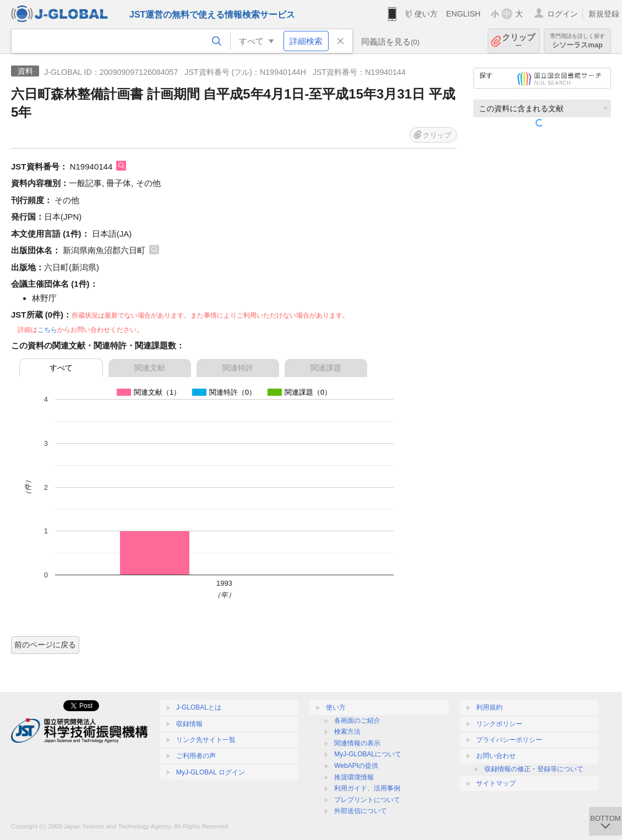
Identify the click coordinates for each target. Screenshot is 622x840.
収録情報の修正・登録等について (534, 769)
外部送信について (361, 811)
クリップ (519, 41)
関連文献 (150, 368)
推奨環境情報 (354, 777)
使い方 (426, 14)
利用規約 (489, 707)
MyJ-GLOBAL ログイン (211, 772)
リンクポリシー (499, 724)
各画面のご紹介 (357, 721)
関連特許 (238, 368)
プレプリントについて (367, 800)
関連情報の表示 (357, 743)
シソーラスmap (577, 41)
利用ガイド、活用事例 (367, 788)
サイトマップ (496, 783)
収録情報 (189, 724)
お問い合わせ (496, 756)
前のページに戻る (45, 645)
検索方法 (347, 732)
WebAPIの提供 (356, 766)
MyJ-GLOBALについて (368, 754)
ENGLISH (463, 14)
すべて (61, 368)
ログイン (563, 14)
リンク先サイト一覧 (206, 740)
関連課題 (326, 368)
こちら (47, 330)
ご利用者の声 (196, 756)
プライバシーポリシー (509, 740)
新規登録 (604, 14)
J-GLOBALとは (199, 707)
